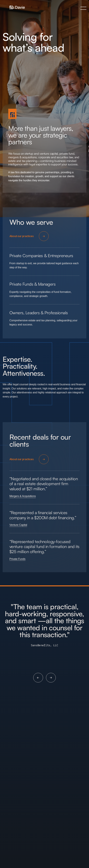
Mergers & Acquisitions (23, 496)
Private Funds (17, 559)
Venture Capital (18, 525)
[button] (83, 8)
